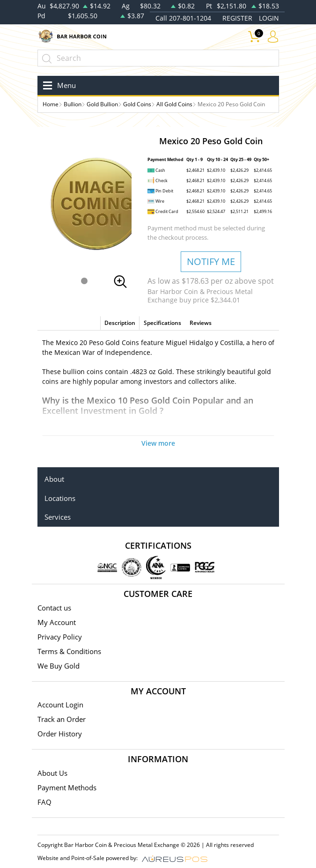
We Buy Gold (59, 666)
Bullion (73, 104)
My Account (57, 622)
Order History (60, 734)
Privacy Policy (60, 637)
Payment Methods (67, 787)
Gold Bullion (102, 104)
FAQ (44, 802)
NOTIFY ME (211, 261)
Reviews (201, 323)
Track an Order (62, 719)
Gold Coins (137, 104)
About (54, 479)
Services (58, 517)
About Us (52, 773)
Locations (60, 498)
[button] (84, 281)
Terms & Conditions (69, 651)
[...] (158, 58)
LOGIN (269, 18)
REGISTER (237, 18)
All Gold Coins (174, 104)
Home (51, 104)
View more (158, 443)
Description (120, 323)
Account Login (60, 705)
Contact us (54, 608)
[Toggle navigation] (58, 85)
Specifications (162, 323)
